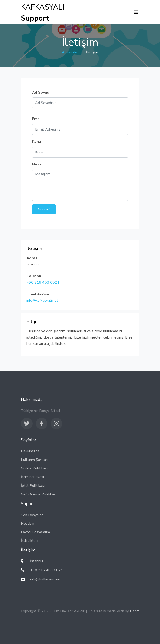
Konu (36, 142)
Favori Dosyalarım (35, 532)
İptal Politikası (33, 486)
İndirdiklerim (31, 541)
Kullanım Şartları (34, 460)
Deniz (134, 611)
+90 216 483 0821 (43, 282)
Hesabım (28, 524)
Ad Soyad (41, 92)
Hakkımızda (30, 451)
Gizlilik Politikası (34, 468)
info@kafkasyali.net (42, 301)
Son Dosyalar (32, 515)
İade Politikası (32, 477)
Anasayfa (70, 52)
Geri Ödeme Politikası (39, 494)
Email (37, 119)
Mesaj (37, 164)
